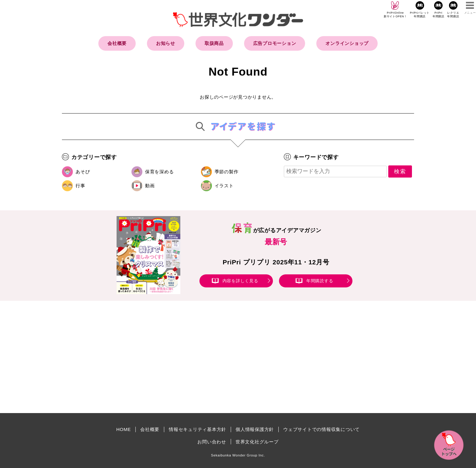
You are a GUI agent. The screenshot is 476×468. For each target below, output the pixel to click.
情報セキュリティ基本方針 (197, 429)
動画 (150, 186)
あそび (83, 172)
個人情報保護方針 (255, 429)
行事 (80, 186)
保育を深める (160, 172)
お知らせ (166, 43)
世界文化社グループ (257, 442)
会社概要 (117, 43)
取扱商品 (214, 43)
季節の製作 (227, 172)
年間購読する (320, 281)
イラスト (224, 186)
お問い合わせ (212, 442)
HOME (124, 429)
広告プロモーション (275, 43)
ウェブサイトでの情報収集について (321, 429)
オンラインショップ (347, 43)
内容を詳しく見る (240, 281)
